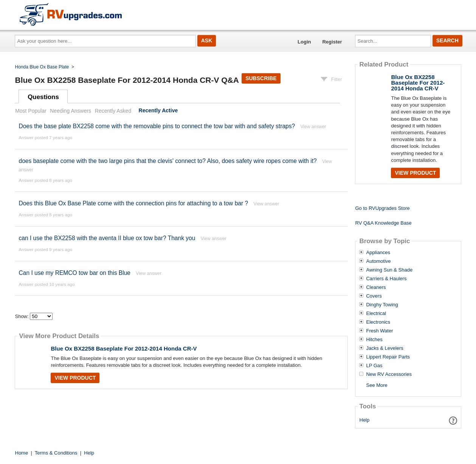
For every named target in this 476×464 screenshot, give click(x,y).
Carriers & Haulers (386, 279)
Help (365, 420)
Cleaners (376, 287)
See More (377, 385)
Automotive (378, 261)
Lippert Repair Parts (388, 357)
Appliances (378, 253)
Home (22, 453)
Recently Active (158, 111)
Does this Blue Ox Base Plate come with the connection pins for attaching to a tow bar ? (133, 203)
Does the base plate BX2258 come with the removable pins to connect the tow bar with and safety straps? (157, 126)
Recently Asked (113, 111)
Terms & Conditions (56, 453)
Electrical (376, 313)
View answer (313, 127)
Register (332, 42)
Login (304, 42)
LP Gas (374, 366)
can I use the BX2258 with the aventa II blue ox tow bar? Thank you (107, 238)
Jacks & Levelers (385, 348)
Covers (374, 296)
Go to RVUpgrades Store (382, 208)
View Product (75, 378)
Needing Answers (71, 111)
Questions (43, 97)
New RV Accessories (389, 374)
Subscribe (261, 78)
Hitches (374, 340)
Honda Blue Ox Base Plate (42, 67)
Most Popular (31, 111)
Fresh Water (379, 331)
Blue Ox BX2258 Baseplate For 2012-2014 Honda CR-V (124, 348)
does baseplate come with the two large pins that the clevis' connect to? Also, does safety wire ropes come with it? (167, 161)
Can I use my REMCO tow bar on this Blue (74, 273)
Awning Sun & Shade (389, 270)
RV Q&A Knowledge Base (383, 223)
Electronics (378, 322)
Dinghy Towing (382, 305)
